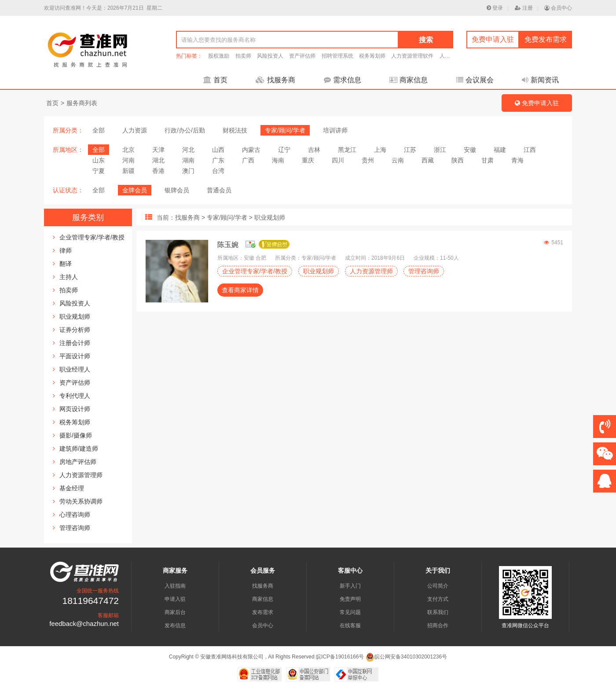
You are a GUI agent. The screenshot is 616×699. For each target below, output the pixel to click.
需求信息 (343, 80)
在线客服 (350, 625)
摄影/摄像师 (76, 435)
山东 (99, 160)
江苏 (410, 150)
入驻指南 (175, 586)
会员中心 (558, 8)
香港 (158, 171)
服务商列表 (82, 103)
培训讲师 (335, 130)
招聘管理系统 (337, 56)
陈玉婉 (228, 245)
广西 (248, 160)
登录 (495, 8)
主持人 (69, 277)
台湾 (218, 171)
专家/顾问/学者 (285, 130)
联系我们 (438, 612)
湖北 (158, 160)
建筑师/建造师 (79, 449)
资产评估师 (302, 56)
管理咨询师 (75, 528)
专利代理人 (75, 396)
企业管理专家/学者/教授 (92, 237)
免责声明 (350, 599)
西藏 (428, 160)
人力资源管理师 (81, 475)
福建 (500, 150)
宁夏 (99, 171)
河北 (188, 150)
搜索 (426, 40)
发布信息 (175, 625)
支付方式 (438, 599)
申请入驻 (175, 599)
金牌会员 (135, 190)
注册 (524, 8)
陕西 (458, 160)
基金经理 (72, 488)
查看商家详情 (240, 290)
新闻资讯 (540, 80)
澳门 (188, 171)
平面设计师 (75, 356)
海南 (278, 160)
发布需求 (263, 612)
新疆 (128, 171)
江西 (530, 150)
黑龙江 (347, 150)
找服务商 (275, 80)
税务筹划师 (372, 56)
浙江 (440, 150)
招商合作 (438, 625)
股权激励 (219, 56)
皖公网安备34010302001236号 (406, 657)
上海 (380, 150)
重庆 (308, 160)
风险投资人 (270, 56)
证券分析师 (75, 330)
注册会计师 (75, 343)
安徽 (470, 150)
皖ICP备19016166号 (340, 657)
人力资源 (135, 130)
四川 (338, 160)
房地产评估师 (78, 462)
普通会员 (219, 190)
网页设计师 (75, 409)
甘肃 (488, 160)
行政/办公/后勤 (185, 130)
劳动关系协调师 (81, 501)
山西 (218, 150)
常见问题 (350, 612)
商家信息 (409, 80)
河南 (128, 160)
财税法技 (235, 130)
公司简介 (438, 586)
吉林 (314, 150)
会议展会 (475, 80)
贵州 (368, 160)
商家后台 (175, 612)
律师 (66, 250)
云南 (398, 160)
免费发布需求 (546, 39)
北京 (128, 150)
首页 (215, 80)
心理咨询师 (75, 515)
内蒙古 (251, 150)
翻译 (66, 264)
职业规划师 (75, 316)
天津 (158, 150)
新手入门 (350, 586)
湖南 (188, 160)
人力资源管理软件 (412, 56)
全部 (99, 130)
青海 (517, 160)
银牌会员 (177, 190)
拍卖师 (243, 56)
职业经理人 (75, 369)
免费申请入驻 (493, 39)
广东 (218, 160)
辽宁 (284, 150)
